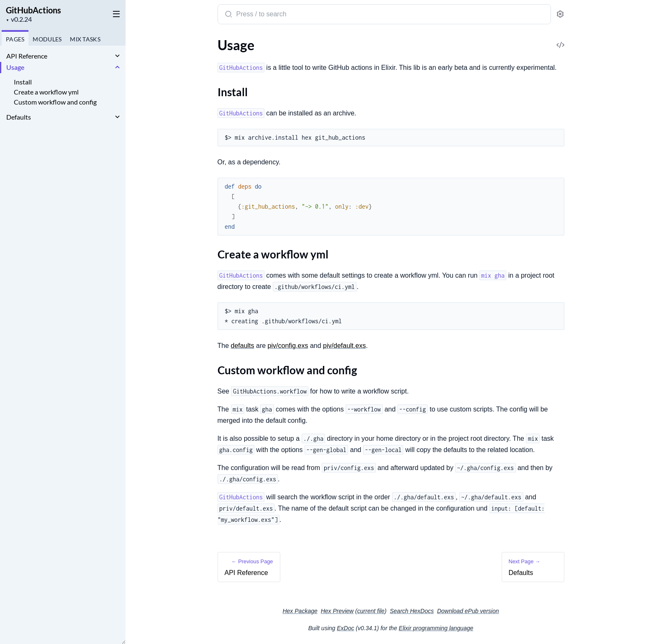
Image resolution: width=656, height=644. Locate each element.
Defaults (19, 117)
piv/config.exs (288, 346)
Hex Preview (337, 611)
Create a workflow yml (46, 92)
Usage (15, 67)
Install (23, 82)
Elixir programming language (436, 628)
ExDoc (345, 628)
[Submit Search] (228, 15)
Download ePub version (468, 611)
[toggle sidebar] (115, 13)
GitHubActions (33, 10)
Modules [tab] (47, 39)
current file (371, 611)
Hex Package (300, 611)
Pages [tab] (15, 39)
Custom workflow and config (55, 102)
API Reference (27, 56)
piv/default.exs (344, 346)
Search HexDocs (412, 611)
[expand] (117, 56)
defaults (243, 346)
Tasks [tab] (85, 39)
